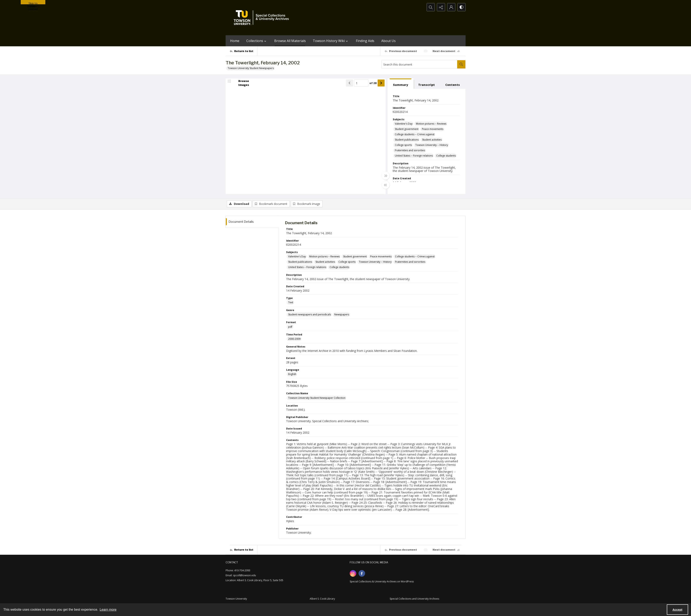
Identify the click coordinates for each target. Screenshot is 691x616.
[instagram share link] (353, 573)
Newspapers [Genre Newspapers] (342, 314)
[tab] (401, 84)
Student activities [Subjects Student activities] (432, 140)
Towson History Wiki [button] (331, 41)
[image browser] (241, 83)
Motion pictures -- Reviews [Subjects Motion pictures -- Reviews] (431, 124)
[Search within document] (461, 64)
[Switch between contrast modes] (461, 7)
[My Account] (451, 7)
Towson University (236, 599)
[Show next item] (381, 83)
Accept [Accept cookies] (677, 610)
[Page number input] (361, 83)
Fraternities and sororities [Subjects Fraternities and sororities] (410, 150)
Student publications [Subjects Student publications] (407, 140)
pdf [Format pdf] (290, 327)
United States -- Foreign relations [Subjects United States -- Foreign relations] (414, 156)
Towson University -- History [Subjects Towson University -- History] (432, 145)
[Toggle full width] (386, 176)
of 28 (373, 83)
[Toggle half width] (386, 185)
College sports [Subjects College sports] (403, 145)
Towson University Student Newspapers (251, 68)
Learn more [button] (108, 610)
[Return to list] (244, 51)
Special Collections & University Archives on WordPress (382, 581)
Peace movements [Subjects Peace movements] (433, 129)
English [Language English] (292, 374)
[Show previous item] (349, 83)
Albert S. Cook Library (322, 599)
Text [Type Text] (291, 302)
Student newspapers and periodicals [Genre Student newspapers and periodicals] (310, 314)
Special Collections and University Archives (414, 599)
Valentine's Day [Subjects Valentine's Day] (404, 124)
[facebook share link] (362, 573)
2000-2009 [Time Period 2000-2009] (294, 339)
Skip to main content (33, 3)
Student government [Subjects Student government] (407, 129)
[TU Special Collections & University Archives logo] (263, 18)
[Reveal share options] (441, 7)
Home (235, 41)
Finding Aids (365, 41)
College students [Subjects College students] (446, 156)
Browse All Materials (290, 41)
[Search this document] (419, 64)
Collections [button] (257, 41)
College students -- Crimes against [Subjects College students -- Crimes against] (415, 134)
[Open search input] (431, 7)
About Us (388, 41)
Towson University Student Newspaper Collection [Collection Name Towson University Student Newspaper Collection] (317, 398)
